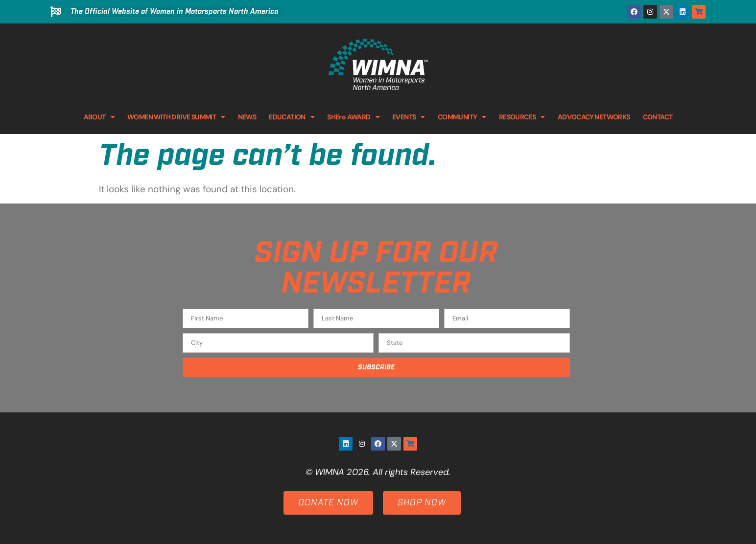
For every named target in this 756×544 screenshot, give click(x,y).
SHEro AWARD (353, 117)
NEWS (247, 117)
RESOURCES (522, 117)
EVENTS (409, 117)
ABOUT (99, 117)
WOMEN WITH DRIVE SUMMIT (176, 117)
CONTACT (658, 117)
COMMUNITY (462, 117)
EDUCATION (292, 117)
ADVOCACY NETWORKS (594, 117)
